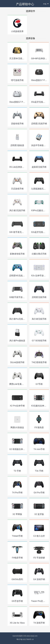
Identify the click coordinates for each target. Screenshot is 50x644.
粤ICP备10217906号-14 (25, 639)
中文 (46, 4)
